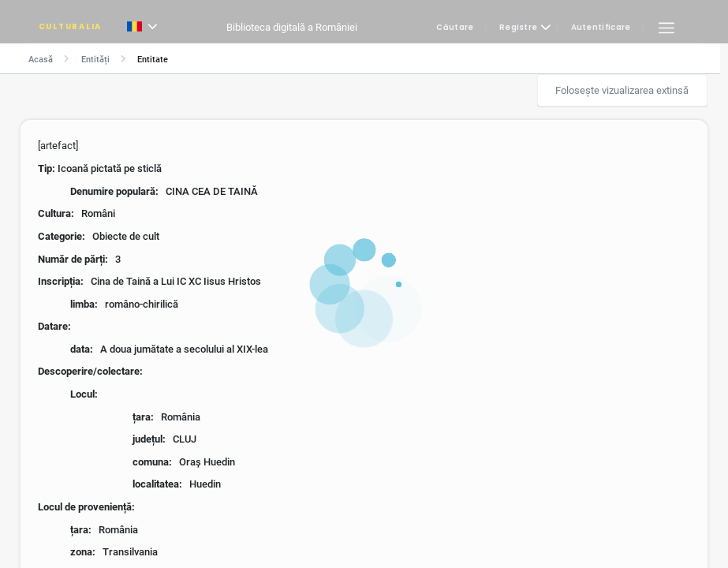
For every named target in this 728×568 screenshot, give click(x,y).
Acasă (41, 60)
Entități (95, 60)
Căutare (455, 28)
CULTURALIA (70, 27)
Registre (518, 28)
